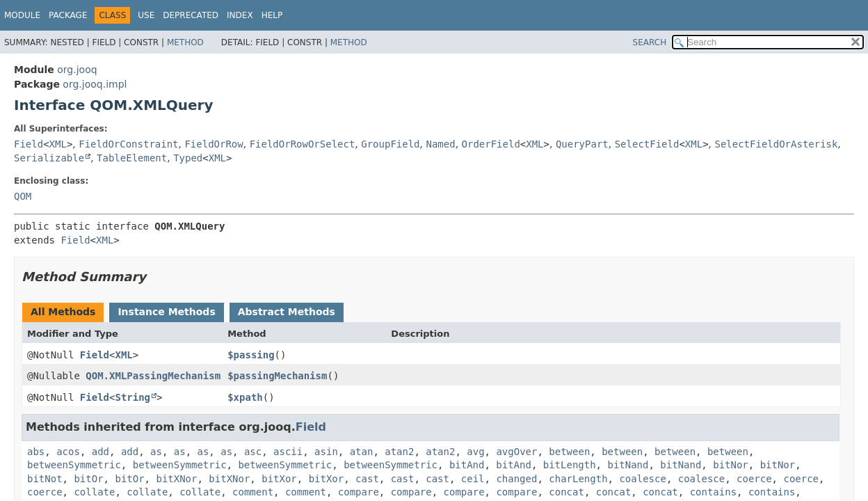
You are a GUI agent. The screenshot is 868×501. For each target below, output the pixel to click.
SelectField (647, 144)
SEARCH (650, 42)
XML (58, 144)
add (101, 452)
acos (68, 452)
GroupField (390, 144)
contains (713, 492)
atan (362, 452)
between (569, 452)
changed (516, 479)
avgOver (516, 452)
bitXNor (176, 479)
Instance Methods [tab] (166, 312)
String (132, 397)
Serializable (49, 158)
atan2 (399, 452)
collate (94, 492)
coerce (754, 479)
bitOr (88, 479)
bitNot (45, 479)
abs (36, 452)
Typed (188, 158)
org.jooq (77, 70)
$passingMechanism (277, 376)
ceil (473, 479)
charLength (578, 479)
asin (326, 452)
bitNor (731, 465)
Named (440, 144)
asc (253, 452)
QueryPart (582, 144)
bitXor (279, 479)
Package (68, 15)
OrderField (491, 144)
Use (146, 15)
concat (566, 492)
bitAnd (467, 465)
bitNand (628, 465)
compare (359, 492)
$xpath (245, 397)
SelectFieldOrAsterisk (776, 144)
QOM (23, 196)
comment (253, 492)
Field (29, 144)
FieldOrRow (214, 144)
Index (240, 15)
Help (272, 15)
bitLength (570, 465)
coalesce (642, 479)
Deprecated (191, 15)
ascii (288, 452)
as (156, 452)
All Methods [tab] (63, 312)
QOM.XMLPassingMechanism (153, 376)
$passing (251, 355)
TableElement (132, 158)
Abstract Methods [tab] (287, 312)
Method (185, 42)
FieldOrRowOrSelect (303, 144)
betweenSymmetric (74, 465)
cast (367, 479)
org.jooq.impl (95, 84)
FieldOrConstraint (128, 144)
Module (22, 15)
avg (475, 452)
